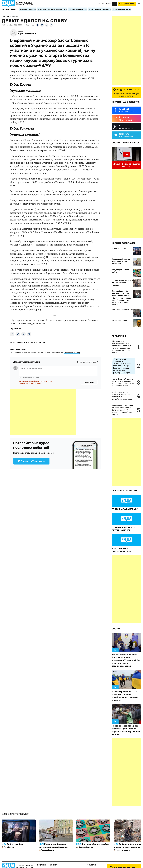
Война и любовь (119, 248)
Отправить (89, 382)
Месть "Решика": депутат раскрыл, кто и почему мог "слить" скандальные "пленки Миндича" (123, 382)
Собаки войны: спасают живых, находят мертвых (122, 283)
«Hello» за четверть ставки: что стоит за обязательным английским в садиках (122, 396)
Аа (115, 4)
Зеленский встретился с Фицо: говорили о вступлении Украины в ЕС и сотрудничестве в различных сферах (126, 660)
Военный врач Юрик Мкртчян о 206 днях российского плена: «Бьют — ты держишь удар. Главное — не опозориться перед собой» (121, 298)
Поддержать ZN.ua (127, 4)
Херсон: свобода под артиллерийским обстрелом (121, 261)
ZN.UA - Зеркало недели (127, 164)
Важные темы (9, 9)
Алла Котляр (9, 847)
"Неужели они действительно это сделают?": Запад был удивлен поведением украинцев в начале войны (121, 347)
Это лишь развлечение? (122, 310)
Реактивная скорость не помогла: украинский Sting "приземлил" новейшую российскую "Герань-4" (123, 410)
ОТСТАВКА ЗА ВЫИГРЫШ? (125, 509)
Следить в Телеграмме (31, 461)
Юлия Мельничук (123, 850)
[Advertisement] (43, 412)
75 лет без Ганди (119, 320)
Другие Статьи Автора (124, 491)
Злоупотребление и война (121, 271)
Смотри (116, 629)
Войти (108, 4)
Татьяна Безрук (47, 850)
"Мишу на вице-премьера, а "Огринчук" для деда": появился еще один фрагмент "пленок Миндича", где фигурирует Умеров (123, 366)
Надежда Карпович (86, 847)
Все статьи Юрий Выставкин (26, 342)
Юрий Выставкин (27, 34)
